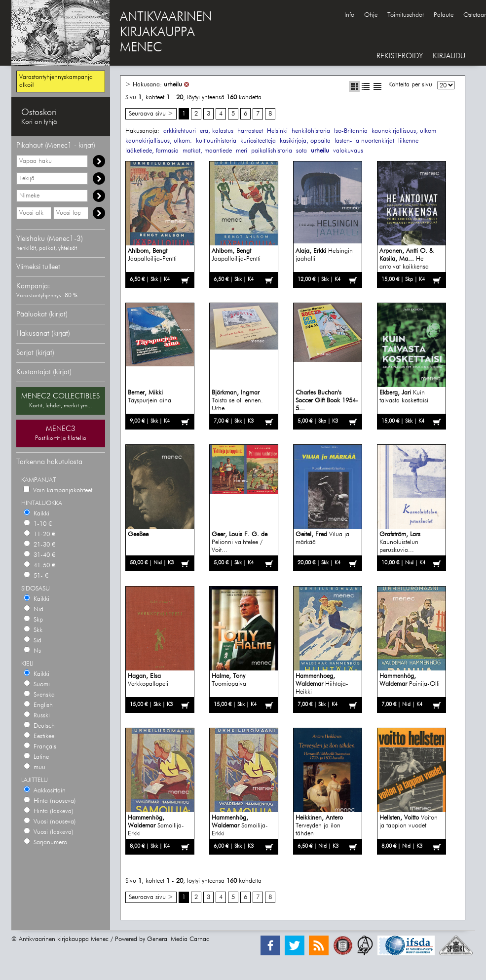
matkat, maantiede (207, 151)
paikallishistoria (272, 151)
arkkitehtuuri (180, 131)
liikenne (408, 141)
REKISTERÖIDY (400, 56)
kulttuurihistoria (216, 141)
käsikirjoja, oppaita (305, 141)
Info (349, 15)
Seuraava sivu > (151, 114)
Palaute (444, 15)
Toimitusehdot (406, 15)
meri (242, 151)
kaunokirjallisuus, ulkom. (159, 141)
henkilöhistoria (311, 131)
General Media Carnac (178, 939)
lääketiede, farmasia (152, 151)
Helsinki (277, 131)
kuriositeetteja (258, 141)
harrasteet (250, 131)
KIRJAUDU (449, 56)
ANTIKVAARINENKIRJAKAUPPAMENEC (166, 33)
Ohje (371, 15)
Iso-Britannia (351, 131)
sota (301, 151)
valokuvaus (348, 151)
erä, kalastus (217, 131)
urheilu (173, 85)
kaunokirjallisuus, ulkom (404, 131)
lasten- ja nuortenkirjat (364, 141)
